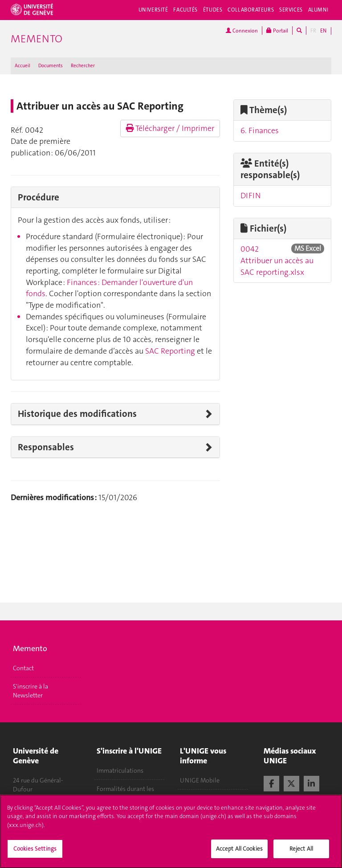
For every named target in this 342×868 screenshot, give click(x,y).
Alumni (318, 10)
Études (213, 10)
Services (291, 10)
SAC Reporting (171, 351)
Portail (277, 31)
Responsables (46, 447)
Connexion (242, 31)
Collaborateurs (251, 10)
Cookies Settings (35, 853)
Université (153, 10)
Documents (51, 66)
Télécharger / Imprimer (170, 128)
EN (323, 31)
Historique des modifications (77, 414)
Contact (23, 668)
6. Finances (260, 130)
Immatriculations (120, 770)
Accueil (22, 66)
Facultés (185, 10)
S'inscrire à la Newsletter (31, 691)
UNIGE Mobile (200, 780)
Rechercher (83, 66)
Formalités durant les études (125, 793)
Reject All (301, 853)
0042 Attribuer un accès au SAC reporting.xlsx (277, 260)
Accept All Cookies (239, 853)
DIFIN (251, 196)
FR (313, 31)
